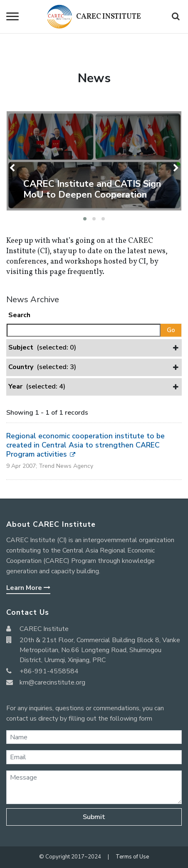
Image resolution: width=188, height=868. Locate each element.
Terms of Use (132, 857)
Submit (94, 817)
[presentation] (13, 168)
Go (171, 330)
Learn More (28, 588)
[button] (85, 219)
